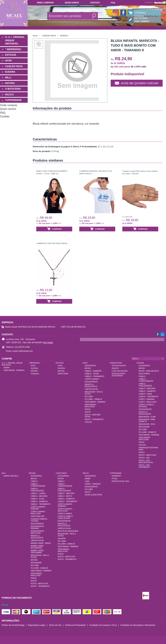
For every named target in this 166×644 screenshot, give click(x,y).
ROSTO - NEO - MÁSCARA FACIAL (146, 461)
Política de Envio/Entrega (13, 625)
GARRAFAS (116, 476)
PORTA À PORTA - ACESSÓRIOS (119, 375)
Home (35, 36)
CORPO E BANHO (65, 514)
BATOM (88, 368)
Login (137, 21)
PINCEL (88, 409)
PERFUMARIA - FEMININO (14, 370)
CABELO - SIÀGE (145, 394)
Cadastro (145, 21)
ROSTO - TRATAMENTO (94, 419)
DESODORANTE (91, 382)
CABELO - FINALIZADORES (145, 385)
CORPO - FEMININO (93, 484)
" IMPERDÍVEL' (13, 49)
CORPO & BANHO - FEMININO (38, 508)
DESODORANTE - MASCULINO (38, 532)
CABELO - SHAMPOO (93, 371)
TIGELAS (88, 422)
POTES (115, 479)
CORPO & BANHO (92, 379)
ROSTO (88, 412)
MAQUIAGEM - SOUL (147, 424)
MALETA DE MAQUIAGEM (68, 531)
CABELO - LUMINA (38, 493)
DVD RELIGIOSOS (119, 366)
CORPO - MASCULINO (148, 402)
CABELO (142, 376)
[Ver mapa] (48, 343)
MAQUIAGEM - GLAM (147, 417)
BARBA (7, 368)
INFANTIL (64, 36)
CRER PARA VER (37, 516)
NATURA (10, 83)
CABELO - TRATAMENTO (95, 376)
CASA (87, 481)
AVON (8, 61)
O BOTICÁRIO (13, 89)
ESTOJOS (11, 55)
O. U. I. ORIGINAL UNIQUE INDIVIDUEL (15, 40)
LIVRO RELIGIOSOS (120, 371)
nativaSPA (62, 538)
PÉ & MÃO (89, 397)
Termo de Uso (55, 625)
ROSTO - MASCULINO (147, 455)
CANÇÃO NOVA (14, 66)
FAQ (113, 3)
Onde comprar (45, 3)
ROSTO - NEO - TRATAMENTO (145, 466)
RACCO (9, 94)
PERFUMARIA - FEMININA (149, 435)
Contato (95, 3)
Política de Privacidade (75, 625)
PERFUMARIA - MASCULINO (91, 406)
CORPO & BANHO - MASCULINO (38, 513)
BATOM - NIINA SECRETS (149, 371)
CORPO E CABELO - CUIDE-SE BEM (66, 517)
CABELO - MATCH (65, 496)
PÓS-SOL (142, 445)
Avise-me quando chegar (137, 83)
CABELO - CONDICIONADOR (146, 380)
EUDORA (10, 72)
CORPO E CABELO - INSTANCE (147, 406)
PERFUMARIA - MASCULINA (145, 439)
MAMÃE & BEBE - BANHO (41, 543)
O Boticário (35, 374)
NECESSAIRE (144, 427)
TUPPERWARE (13, 100)
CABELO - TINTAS (92, 374)
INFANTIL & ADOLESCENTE (91, 385)
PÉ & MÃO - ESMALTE (93, 399)
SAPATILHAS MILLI (11, 476)
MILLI (8, 78)
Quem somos (72, 3)
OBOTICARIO (63, 374)
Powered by (155, 3)
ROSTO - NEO (144, 458)
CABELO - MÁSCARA (147, 389)
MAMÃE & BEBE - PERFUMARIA (38, 552)
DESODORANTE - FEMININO (38, 527)
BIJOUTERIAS (144, 374)
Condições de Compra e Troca (103, 625)
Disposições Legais (37, 625)
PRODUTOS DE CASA (120, 481)
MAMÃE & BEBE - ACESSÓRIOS (38, 547)
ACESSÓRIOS (90, 366)
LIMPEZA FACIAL (91, 389)
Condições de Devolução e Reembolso (138, 625)
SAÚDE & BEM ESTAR (93, 495)
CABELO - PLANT (38, 499)
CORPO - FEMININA (147, 399)
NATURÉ (34, 560)
